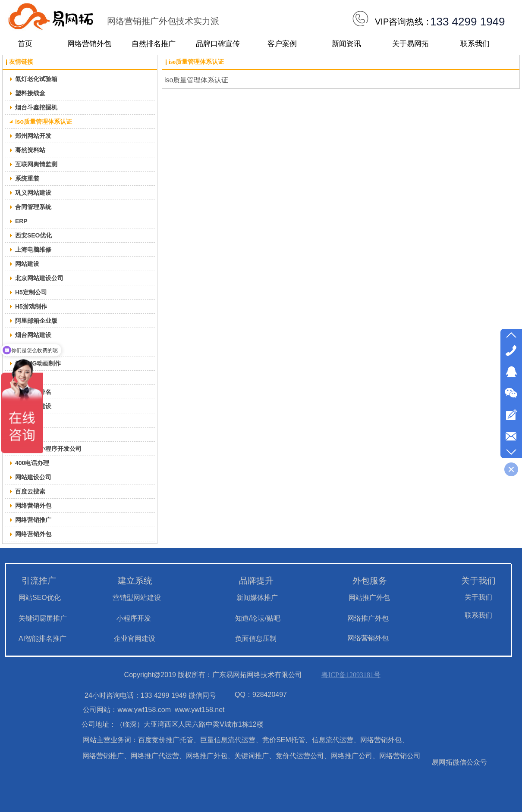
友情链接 (21, 62)
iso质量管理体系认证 (196, 62)
